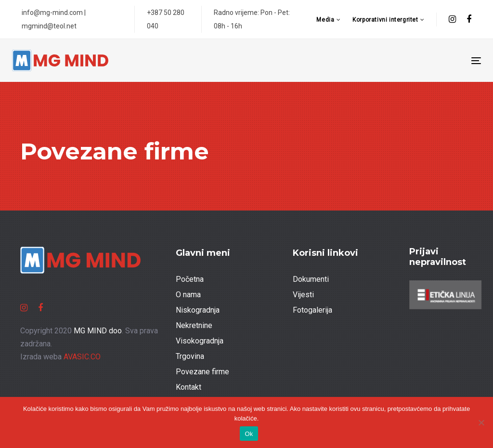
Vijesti (303, 295)
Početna (190, 279)
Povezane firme (202, 372)
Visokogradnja (200, 341)
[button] (328, 20)
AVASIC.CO (82, 357)
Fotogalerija (312, 310)
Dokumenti (311, 279)
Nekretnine (194, 325)
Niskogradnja (198, 310)
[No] (481, 422)
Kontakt (188, 387)
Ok (249, 434)
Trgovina (190, 356)
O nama (188, 295)
